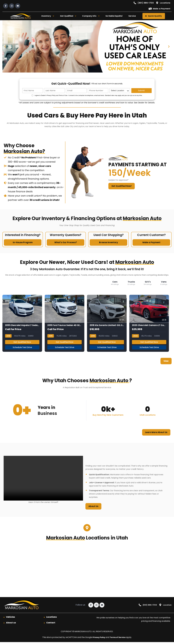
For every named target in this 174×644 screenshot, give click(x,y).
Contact (51, 625)
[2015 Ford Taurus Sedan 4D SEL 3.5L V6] (65, 324)
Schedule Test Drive (22, 349)
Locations (52, 619)
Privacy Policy (99, 639)
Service (132, 16)
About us (11, 625)
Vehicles (11, 619)
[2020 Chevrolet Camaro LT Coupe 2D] (149, 324)
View (166, 363)
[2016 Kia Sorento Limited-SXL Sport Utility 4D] (107, 324)
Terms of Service (119, 639)
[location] (120, 91)
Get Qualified (67, 16)
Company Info (89, 16)
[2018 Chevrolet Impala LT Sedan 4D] (22, 324)
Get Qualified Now (22, 344)
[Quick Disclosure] (32, 95)
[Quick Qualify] (87, 46)
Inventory (46, 16)
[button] (5, 46)
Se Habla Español (114, 16)
